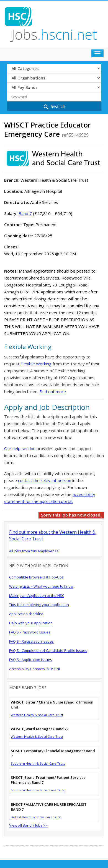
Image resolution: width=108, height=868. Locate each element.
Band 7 (25, 213)
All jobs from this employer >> (34, 551)
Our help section (20, 448)
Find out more (53, 391)
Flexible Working (37, 364)
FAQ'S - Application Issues (31, 660)
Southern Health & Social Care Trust (38, 763)
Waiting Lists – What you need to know (41, 586)
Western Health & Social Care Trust (37, 715)
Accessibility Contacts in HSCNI (34, 669)
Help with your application (31, 623)
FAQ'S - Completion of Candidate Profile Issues (48, 650)
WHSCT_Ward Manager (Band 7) (39, 729)
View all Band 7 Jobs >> (28, 825)
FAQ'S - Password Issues (30, 632)
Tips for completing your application (39, 605)
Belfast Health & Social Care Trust (36, 817)
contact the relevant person (45, 480)
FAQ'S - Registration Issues (31, 641)
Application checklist (26, 614)
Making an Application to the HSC (37, 595)
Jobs (54, 34)
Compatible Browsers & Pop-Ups (36, 577)
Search (54, 107)
